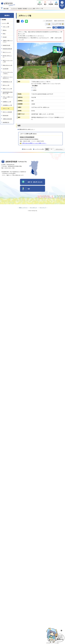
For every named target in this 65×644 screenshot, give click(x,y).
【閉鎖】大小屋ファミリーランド (8, 41)
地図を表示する (27, 129)
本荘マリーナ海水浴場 (7, 112)
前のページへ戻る (28, 149)
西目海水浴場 (5, 115)
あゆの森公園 (5, 69)
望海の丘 (5, 30)
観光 (45, 4)
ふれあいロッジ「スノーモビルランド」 (8, 78)
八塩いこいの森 (6, 27)
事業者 (56, 4)
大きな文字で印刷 (57, 24)
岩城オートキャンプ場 (7, 89)
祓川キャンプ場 (6, 85)
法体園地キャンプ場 (7, 102)
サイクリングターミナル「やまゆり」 (8, 73)
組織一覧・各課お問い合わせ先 (35, 182)
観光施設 (25, 9)
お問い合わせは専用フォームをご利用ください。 (34, 143)
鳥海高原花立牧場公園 (7, 49)
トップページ (14, 9)
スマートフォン (59, 149)
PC (52, 149)
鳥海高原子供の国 (6, 45)
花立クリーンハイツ (7, 52)
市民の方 (40, 4)
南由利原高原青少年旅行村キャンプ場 (8, 93)
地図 (29, 189)
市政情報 (51, 4)
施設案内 (20, 9)
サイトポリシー (34, 208)
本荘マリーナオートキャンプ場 (8, 61)
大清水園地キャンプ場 (7, 105)
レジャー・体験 (31, 9)
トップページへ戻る (39, 149)
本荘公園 (5, 37)
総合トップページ (23, 208)
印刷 (47, 24)
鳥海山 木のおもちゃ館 (7, 65)
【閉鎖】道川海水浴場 (7, 119)
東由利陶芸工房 (6, 122)
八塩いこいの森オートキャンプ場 (8, 98)
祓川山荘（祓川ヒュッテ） (7, 56)
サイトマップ (43, 208)
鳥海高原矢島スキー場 (7, 82)
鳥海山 (4, 34)
